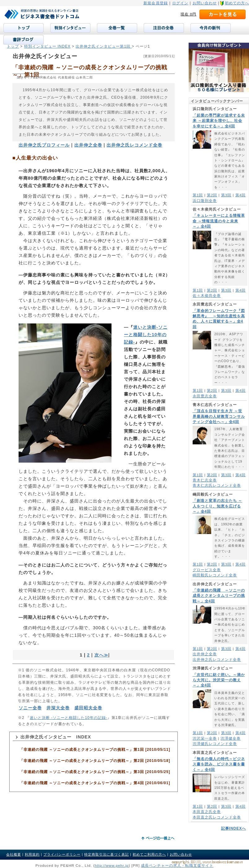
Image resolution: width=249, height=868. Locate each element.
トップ (13, 46)
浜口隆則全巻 (205, 201)
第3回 (226, 195)
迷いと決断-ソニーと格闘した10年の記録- (146, 335)
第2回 (212, 195)
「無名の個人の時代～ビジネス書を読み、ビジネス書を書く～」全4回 (219, 764)
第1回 (198, 195)
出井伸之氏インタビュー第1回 (104, 46)
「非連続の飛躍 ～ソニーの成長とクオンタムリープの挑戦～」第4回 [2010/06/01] (95, 783)
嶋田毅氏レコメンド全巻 (215, 575)
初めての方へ (237, 3)
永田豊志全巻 (205, 396)
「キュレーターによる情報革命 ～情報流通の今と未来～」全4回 (219, 221)
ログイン (180, 3)
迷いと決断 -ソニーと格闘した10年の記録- (69, 718)
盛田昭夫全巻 (88, 708)
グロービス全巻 (207, 570)
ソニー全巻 (30, 708)
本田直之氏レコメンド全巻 (217, 817)
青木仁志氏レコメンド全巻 (217, 485)
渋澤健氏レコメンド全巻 (215, 744)
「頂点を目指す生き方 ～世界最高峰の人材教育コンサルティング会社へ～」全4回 (219, 416)
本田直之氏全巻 (207, 812)
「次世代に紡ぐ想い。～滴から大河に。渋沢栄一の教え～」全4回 (219, 680)
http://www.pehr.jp (112, 865)
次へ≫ (101, 655)
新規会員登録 (156, 3)
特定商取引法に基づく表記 (107, 854)
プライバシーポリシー (62, 854)
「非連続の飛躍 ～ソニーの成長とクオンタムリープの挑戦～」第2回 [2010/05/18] (95, 761)
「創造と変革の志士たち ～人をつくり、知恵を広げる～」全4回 (217, 506)
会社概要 (14, 854)
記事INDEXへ (234, 828)
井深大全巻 (58, 708)
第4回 (240, 195)
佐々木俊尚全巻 (207, 295)
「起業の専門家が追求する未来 (219, 121)
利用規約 (32, 854)
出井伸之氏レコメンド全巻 (217, 659)
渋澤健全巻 (231, 738)
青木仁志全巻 (205, 480)
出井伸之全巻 (205, 654)
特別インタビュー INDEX (47, 46)
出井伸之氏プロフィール (44, 145)
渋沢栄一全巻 (205, 738)
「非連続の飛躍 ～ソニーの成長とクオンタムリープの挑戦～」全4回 (219, 596)
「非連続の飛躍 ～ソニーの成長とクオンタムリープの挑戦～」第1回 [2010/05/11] (95, 750)
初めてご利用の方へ (149, 854)
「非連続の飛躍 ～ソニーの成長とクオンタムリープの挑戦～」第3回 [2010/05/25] (95, 772)
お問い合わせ (205, 3)
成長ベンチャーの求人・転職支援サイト (177, 865)
